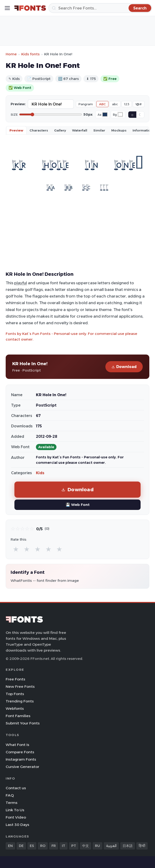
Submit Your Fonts (23, 723)
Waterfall (80, 130)
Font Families (18, 716)
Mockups (119, 130)
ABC (102, 104)
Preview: (18, 104)
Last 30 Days (17, 825)
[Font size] (51, 114)
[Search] (100, 8)
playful (21, 283)
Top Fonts (15, 694)
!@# (139, 104)
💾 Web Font (78, 505)
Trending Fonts (20, 701)
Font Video (16, 817)
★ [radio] (16, 549)
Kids (40, 473)
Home (11, 54)
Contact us (16, 788)
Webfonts (15, 708)
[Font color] (105, 114)
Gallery (60, 130)
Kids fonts (30, 54)
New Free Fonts (20, 686)
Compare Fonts (20, 752)
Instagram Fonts (21, 759)
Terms (12, 803)
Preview (16, 130)
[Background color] (120, 114)
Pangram (86, 104)
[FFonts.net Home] (30, 8)
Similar (99, 130)
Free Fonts (15, 679)
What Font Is (17, 745)
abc (115, 104)
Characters (39, 130)
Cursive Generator (22, 767)
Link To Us (15, 810)
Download (124, 367)
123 (127, 104)
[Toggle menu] (7, 8)
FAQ (10, 795)
